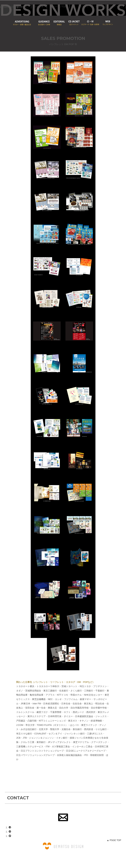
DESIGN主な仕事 (79, 4)
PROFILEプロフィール (100, 13)
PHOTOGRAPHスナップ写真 (98, 4)
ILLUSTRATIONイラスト (65, 13)
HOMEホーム (65, 4)
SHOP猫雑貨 (83, 13)
